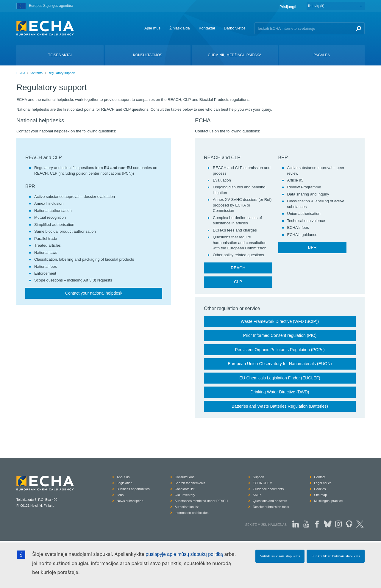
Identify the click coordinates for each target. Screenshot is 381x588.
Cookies (320, 489)
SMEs (257, 495)
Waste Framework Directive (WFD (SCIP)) (280, 321)
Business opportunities (133, 489)
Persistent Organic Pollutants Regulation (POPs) (280, 350)
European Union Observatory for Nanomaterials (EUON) (280, 364)
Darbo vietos (235, 28)
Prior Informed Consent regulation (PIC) (280, 335)
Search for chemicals (190, 483)
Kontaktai (207, 28)
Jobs (120, 495)
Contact (320, 477)
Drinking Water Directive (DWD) (280, 392)
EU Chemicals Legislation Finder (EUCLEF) (280, 378)
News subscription (130, 501)
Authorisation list (187, 507)
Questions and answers (270, 501)
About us (123, 477)
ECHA (21, 73)
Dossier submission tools (271, 507)
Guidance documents (268, 489)
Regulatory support (61, 73)
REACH (238, 268)
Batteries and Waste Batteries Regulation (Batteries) (280, 406)
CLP (238, 282)
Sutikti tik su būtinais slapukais (336, 556)
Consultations (185, 477)
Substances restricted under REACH (201, 501)
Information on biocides (192, 513)
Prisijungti (288, 7)
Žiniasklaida (180, 28)
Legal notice (323, 483)
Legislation (125, 483)
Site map (320, 495)
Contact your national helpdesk (94, 293)
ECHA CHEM (262, 483)
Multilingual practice (328, 501)
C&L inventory (185, 495)
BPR (312, 247)
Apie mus (152, 28)
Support (259, 477)
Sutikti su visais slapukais (280, 556)
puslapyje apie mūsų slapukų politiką (184, 554)
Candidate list (185, 489)
